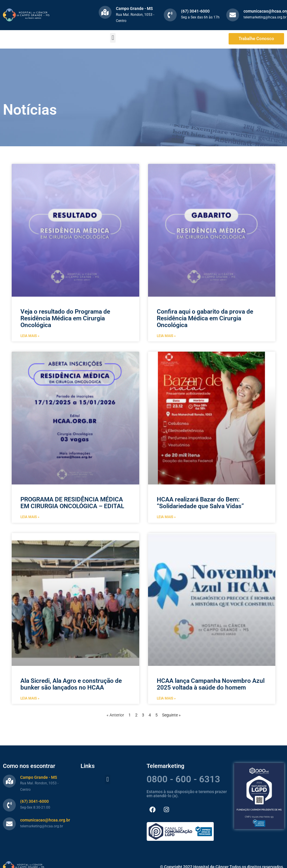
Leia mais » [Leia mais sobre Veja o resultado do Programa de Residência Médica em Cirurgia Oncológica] (30, 336)
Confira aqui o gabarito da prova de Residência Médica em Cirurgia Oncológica (205, 318)
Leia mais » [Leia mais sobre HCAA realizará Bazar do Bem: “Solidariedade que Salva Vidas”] (166, 517)
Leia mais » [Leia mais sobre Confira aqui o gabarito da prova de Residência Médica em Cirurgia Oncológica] (166, 336)
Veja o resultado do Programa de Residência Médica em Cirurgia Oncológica (65, 318)
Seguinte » (171, 715)
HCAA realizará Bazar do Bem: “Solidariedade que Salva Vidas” (200, 503)
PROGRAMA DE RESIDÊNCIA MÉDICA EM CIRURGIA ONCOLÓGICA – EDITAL (72, 503)
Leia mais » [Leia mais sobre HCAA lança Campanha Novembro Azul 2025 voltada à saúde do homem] (166, 698)
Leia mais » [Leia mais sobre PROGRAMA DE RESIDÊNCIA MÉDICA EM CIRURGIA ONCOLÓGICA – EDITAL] (30, 517)
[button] (113, 38)
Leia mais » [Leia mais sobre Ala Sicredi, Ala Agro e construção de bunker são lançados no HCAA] (30, 698)
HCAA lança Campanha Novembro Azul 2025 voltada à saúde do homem (211, 684)
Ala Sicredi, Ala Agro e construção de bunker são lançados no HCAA (71, 684)
